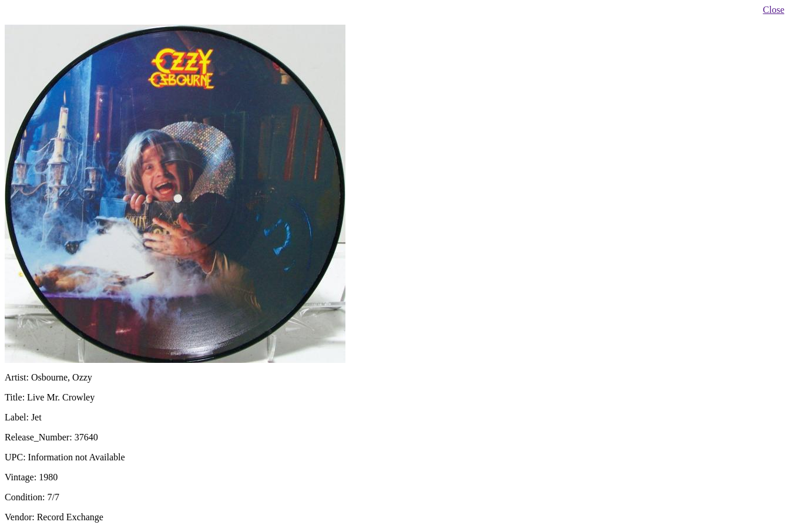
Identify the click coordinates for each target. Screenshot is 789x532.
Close (774, 10)
